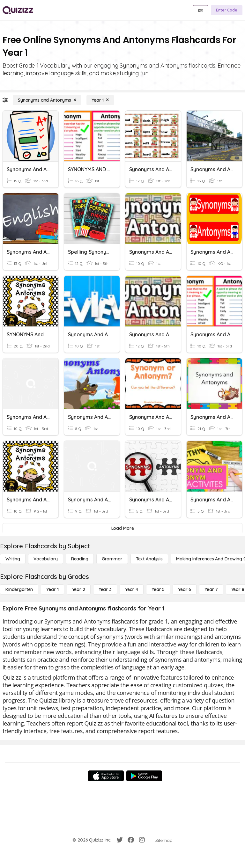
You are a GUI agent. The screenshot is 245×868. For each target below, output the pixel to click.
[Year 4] (132, 589)
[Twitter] (120, 840)
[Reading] (80, 559)
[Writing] (13, 559)
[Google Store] (144, 776)
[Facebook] (131, 840)
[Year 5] (158, 589)
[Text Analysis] (149, 559)
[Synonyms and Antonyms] (47, 100)
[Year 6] (185, 589)
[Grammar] (112, 559)
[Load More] (122, 528)
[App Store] (106, 776)
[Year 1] (100, 100)
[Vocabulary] (46, 559)
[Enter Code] (227, 10)
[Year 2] (79, 589)
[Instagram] (142, 840)
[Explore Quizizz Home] (18, 10)
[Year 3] (105, 589)
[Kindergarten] (19, 589)
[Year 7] (211, 589)
